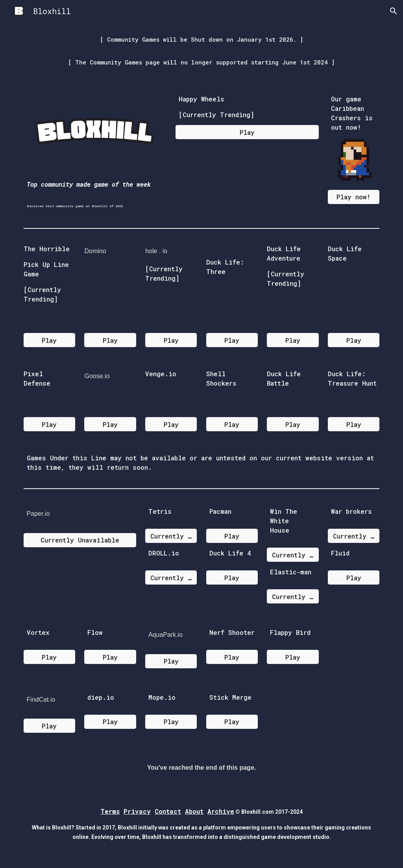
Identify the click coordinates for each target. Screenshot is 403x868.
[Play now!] (354, 197)
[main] (202, 51)
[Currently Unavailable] (80, 540)
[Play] (247, 132)
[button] (394, 11)
